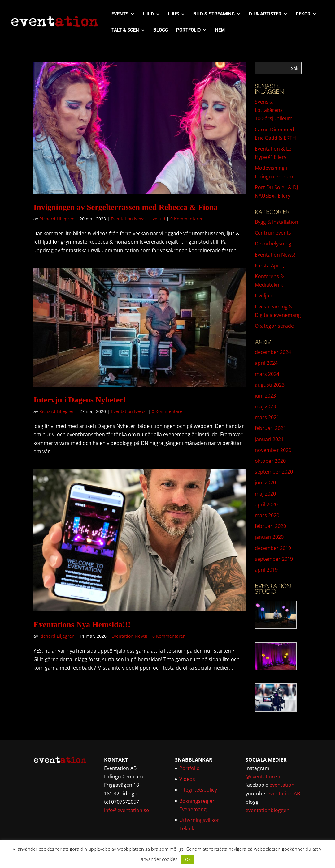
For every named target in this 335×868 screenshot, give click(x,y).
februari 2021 (270, 428)
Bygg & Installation (276, 222)
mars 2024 (267, 374)
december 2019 (273, 548)
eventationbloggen (268, 810)
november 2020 (273, 450)
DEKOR (303, 14)
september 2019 (274, 559)
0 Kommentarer (187, 219)
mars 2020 (267, 515)
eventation (282, 785)
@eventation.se (263, 777)
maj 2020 (265, 494)
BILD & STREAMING (214, 14)
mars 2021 (267, 417)
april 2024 (266, 363)
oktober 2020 (270, 461)
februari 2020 (270, 526)
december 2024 (273, 352)
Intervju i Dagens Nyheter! (80, 400)
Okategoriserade (274, 326)
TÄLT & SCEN (125, 30)
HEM (220, 30)
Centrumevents (273, 233)
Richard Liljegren (57, 219)
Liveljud (157, 219)
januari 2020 (269, 537)
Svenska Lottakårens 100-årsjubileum (274, 110)
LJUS (174, 14)
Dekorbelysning (273, 244)
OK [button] (188, 859)
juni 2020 (265, 483)
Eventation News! (129, 219)
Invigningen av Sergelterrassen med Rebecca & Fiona (126, 207)
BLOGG (161, 30)
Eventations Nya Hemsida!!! (82, 625)
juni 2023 (265, 396)
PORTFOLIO (188, 30)
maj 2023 (265, 406)
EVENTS (120, 14)
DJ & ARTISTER (265, 14)
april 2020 (266, 504)
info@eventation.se (126, 810)
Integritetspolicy (198, 790)
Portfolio (189, 768)
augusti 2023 (270, 385)
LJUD (148, 14)
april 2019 (266, 570)
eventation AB (284, 794)
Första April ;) (270, 266)
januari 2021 (269, 439)
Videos (187, 779)
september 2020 (274, 472)
